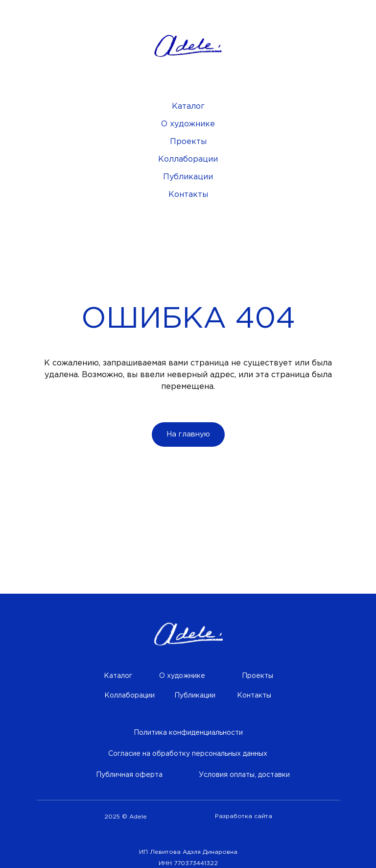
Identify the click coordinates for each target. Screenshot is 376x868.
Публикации (188, 177)
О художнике (188, 124)
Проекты (188, 142)
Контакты (188, 195)
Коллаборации (188, 159)
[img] (188, 634)
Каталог (188, 107)
